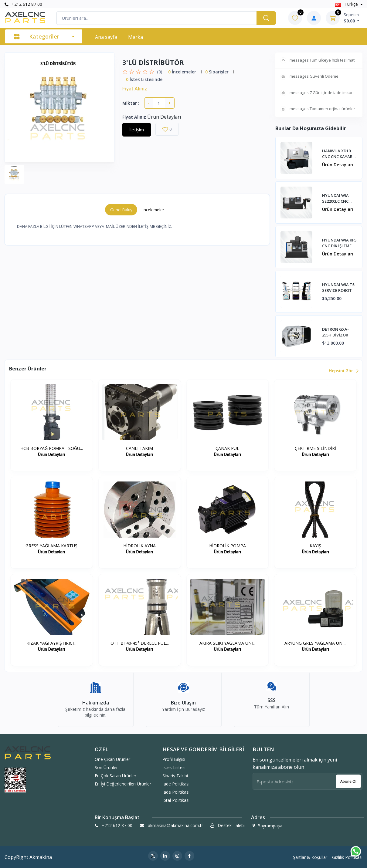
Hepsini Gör (343, 371)
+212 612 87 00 (23, 4)
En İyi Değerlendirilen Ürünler (123, 784)
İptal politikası (176, 800)
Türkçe (347, 4)
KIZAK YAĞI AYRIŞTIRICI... (51, 643)
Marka (136, 37)
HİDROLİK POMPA (228, 546)
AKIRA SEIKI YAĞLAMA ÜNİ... (228, 643)
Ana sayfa (106, 37)
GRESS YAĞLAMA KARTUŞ (51, 546)
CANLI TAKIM (139, 448)
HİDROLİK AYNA (139, 546)
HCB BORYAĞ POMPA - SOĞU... (52, 448)
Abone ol (348, 781)
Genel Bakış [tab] (121, 210)
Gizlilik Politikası (347, 857)
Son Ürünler (106, 767)
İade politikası (176, 784)
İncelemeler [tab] (153, 210)
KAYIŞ (315, 546)
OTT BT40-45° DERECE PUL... (140, 643)
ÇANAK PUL (227, 448)
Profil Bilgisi (174, 759)
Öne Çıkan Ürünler (112, 759)
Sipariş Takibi (175, 776)
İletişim (137, 130)
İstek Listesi (174, 767)
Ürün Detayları (338, 165)
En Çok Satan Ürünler (116, 776)
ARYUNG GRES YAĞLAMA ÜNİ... (315, 643)
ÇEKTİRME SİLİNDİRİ (315, 448)
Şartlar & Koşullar (310, 857)
